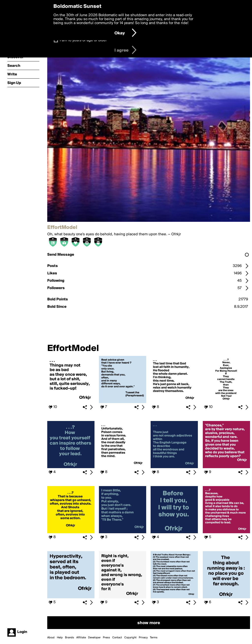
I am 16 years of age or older (83, 40)
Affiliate (81, 638)
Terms (154, 638)
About (51, 638)
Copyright (130, 638)
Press (106, 638)
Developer (94, 638)
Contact (117, 638)
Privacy (143, 638)
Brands (70, 638)
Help (60, 638)
